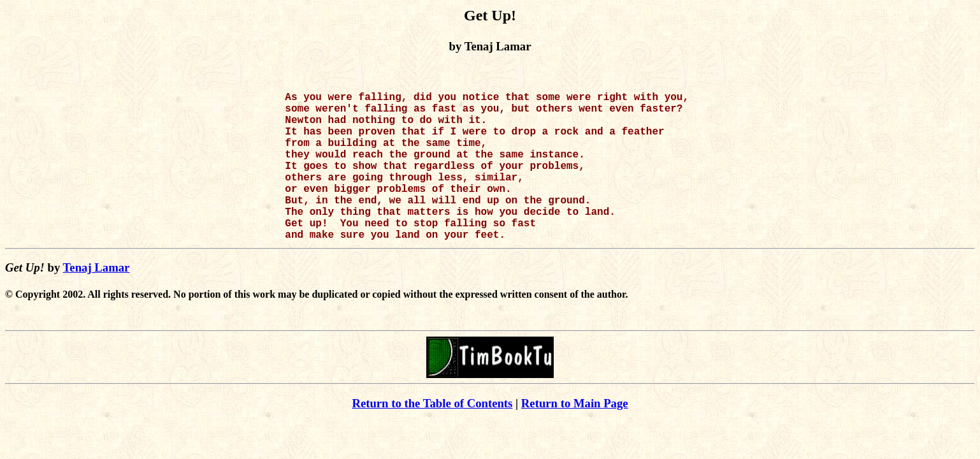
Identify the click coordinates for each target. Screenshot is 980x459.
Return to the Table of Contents (432, 436)
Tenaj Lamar (97, 301)
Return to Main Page (575, 436)
